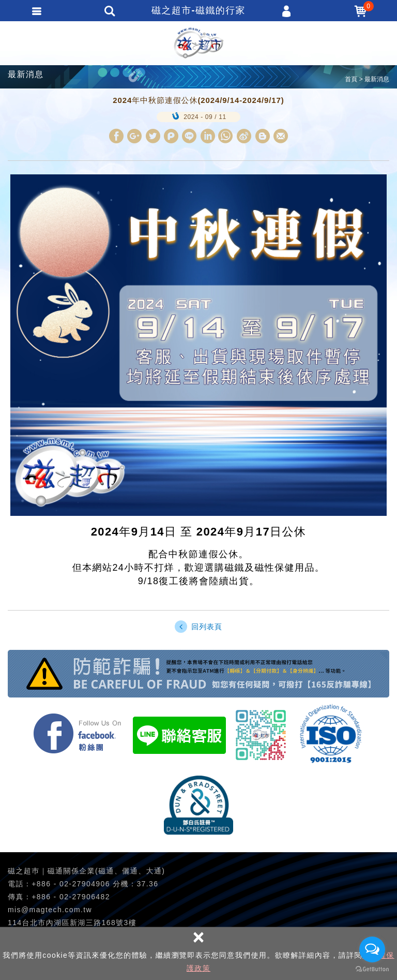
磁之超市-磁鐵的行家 (198, 43)
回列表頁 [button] (198, 627)
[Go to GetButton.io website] (372, 969)
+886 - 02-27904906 (71, 884)
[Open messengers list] (372, 949)
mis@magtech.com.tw (50, 910)
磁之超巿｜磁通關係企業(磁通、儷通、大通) (86, 871)
